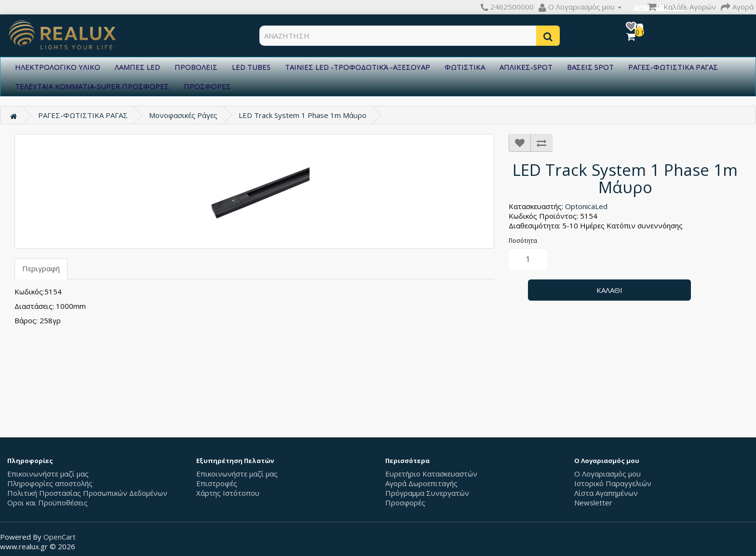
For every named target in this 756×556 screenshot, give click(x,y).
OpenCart (60, 537)
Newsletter (593, 503)
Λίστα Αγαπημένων (606, 493)
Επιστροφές (217, 483)
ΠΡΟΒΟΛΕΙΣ (196, 67)
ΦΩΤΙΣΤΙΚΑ (465, 67)
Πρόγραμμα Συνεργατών (427, 493)
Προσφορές (405, 503)
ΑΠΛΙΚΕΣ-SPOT (526, 67)
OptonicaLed (586, 206)
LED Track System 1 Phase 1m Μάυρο (303, 115)
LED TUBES (251, 67)
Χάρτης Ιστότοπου (228, 493)
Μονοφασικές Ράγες (183, 115)
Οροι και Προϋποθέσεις (47, 503)
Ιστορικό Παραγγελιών (613, 483)
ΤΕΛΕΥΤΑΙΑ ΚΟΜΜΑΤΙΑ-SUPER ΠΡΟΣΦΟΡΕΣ (92, 86)
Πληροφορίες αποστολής (50, 483)
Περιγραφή (41, 268)
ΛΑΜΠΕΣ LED (137, 67)
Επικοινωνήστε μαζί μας (48, 474)
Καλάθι (609, 290)
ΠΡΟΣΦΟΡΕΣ (207, 86)
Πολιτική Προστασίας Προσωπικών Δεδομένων (87, 493)
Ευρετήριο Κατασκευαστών (431, 474)
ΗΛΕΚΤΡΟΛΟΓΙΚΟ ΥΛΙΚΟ (58, 67)
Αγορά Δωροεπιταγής (421, 483)
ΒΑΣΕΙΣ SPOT (590, 67)
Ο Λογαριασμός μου (607, 474)
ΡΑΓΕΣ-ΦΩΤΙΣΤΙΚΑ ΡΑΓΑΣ (673, 67)
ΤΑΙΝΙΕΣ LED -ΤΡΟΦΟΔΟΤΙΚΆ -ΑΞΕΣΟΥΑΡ (358, 67)
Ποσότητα (523, 241)
